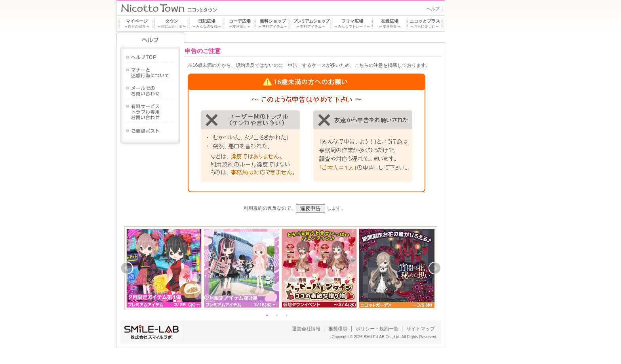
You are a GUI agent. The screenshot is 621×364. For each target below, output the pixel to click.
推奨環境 (338, 329)
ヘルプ (433, 9)
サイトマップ (421, 329)
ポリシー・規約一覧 (377, 329)
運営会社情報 (306, 329)
